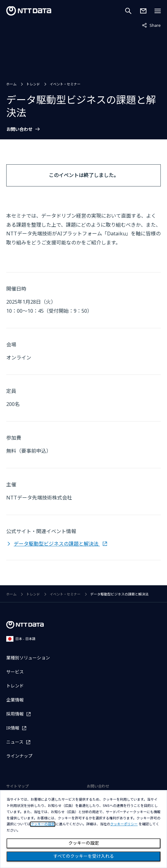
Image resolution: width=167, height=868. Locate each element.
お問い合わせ (19, 129)
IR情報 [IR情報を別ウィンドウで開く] (13, 728)
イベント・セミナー (65, 84)
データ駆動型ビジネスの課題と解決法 (57, 544)
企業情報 (15, 700)
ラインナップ (19, 756)
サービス (15, 672)
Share (151, 25)
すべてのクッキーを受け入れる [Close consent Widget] (84, 856)
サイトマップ (17, 786)
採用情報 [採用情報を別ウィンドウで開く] (15, 714)
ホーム (11, 84)
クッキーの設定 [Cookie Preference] (84, 843)
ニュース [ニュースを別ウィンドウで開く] (15, 742)
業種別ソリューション (28, 658)
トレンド (33, 84)
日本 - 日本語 (21, 639)
